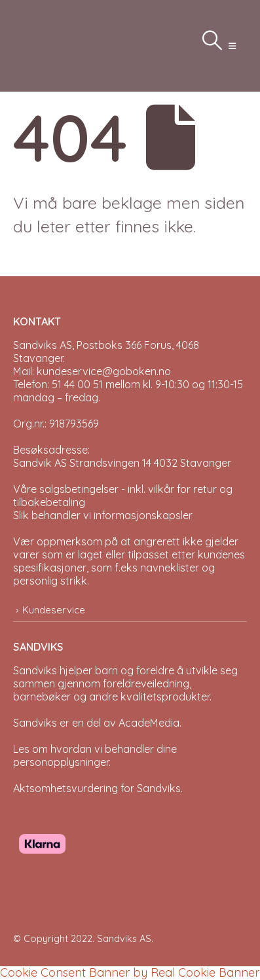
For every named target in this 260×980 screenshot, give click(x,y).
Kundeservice (54, 610)
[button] (232, 46)
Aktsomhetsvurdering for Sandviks (97, 788)
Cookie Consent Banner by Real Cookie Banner (130, 972)
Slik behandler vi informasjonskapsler (103, 515)
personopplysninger (61, 762)
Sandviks (35, 670)
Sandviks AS (124, 938)
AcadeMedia (149, 723)
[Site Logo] (46, 46)
